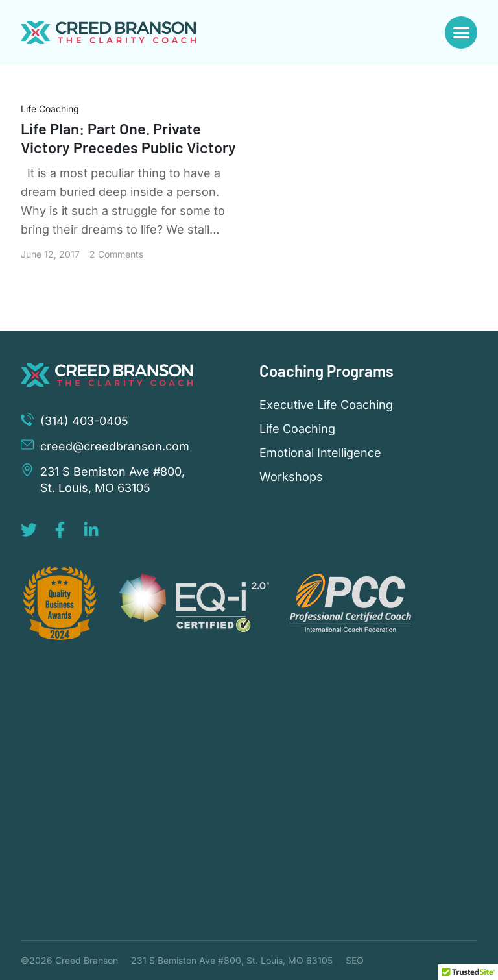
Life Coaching (50, 109)
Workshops (291, 477)
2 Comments (116, 254)
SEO (355, 960)
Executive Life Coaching (326, 405)
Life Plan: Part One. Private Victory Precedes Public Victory (129, 138)
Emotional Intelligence (320, 453)
